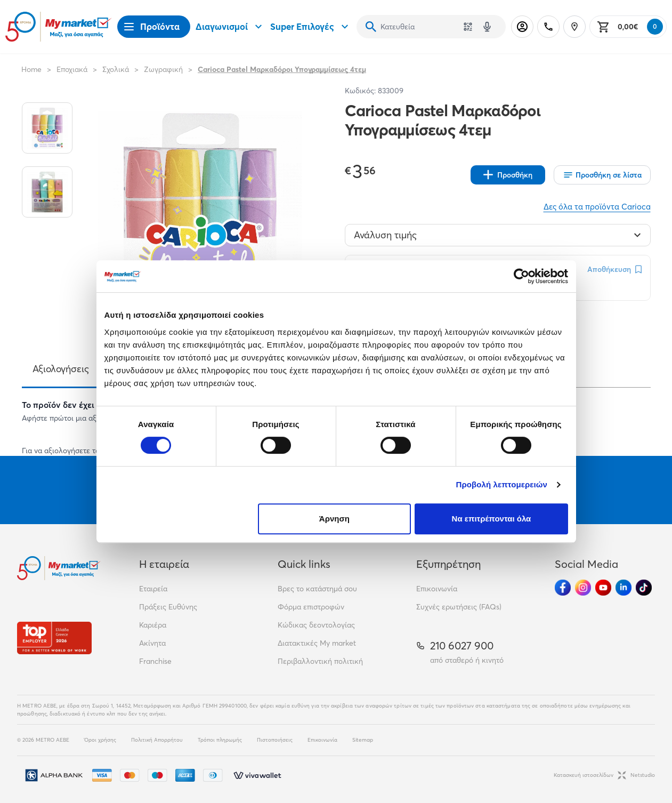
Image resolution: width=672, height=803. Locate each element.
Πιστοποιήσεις (275, 740)
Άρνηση (334, 519)
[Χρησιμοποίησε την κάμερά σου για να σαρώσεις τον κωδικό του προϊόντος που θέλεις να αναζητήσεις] (468, 27)
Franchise (155, 661)
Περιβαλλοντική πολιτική (320, 661)
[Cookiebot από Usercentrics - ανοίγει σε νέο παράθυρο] (521, 276)
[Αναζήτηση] (371, 27)
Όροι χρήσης (100, 740)
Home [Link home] (31, 69)
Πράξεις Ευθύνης (168, 607)
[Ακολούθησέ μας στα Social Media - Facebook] (563, 588)
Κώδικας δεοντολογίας (316, 625)
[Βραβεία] (54, 638)
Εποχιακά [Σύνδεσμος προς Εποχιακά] (72, 69)
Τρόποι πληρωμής (220, 740)
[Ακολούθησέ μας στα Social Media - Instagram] (583, 588)
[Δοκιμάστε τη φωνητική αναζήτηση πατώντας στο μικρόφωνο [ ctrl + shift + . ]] (487, 27)
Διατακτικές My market (317, 643)
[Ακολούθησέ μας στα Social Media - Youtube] (603, 588)
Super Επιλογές (311, 27)
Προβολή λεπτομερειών (502, 484)
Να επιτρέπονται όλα (492, 519)
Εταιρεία (153, 589)
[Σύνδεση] (522, 27)
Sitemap (363, 740)
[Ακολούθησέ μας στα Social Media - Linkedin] (624, 588)
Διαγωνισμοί (230, 27)
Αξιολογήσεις (61, 369)
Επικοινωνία (437, 589)
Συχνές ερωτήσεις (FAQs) (459, 607)
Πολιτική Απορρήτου (157, 740)
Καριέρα (153, 625)
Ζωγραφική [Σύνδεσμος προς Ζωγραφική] (163, 69)
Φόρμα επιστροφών (311, 607)
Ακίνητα (152, 643)
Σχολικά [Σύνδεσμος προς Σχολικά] (116, 69)
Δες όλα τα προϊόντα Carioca (597, 207)
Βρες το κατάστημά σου (317, 589)
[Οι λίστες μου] (602, 175)
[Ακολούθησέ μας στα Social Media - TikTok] (644, 588)
